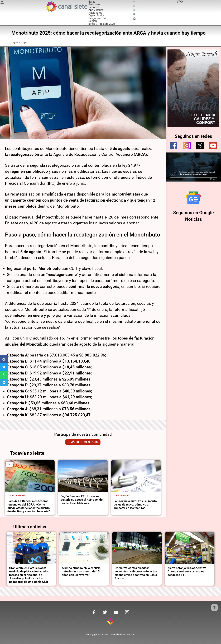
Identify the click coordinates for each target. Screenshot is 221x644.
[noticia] (30, 476)
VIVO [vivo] (180, 2)
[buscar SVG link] (135, 20)
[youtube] (213, 146)
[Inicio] (66, 7)
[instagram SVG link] (134, 7)
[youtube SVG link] (134, 15)
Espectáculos (97, 15)
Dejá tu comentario (83, 442)
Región (93, 21)
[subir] (214, 608)
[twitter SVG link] (134, 11)
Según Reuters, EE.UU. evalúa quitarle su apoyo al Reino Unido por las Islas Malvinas (82, 500)
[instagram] (187, 146)
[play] (9, 464)
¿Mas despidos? (17, 495)
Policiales (94, 4)
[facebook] (174, 146)
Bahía (92, 2)
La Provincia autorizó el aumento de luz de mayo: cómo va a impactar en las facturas (135, 505)
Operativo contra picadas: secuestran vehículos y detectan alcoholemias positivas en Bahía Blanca (136, 573)
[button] (4, 359)
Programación (97, 18)
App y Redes (96, 10)
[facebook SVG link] (134, 2)
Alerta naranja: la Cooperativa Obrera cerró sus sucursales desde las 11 (187, 571)
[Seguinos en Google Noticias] (193, 198)
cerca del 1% (122, 495)
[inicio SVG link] (110, 622)
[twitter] (200, 146)
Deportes (94, 7)
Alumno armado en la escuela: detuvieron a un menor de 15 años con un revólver (82, 571)
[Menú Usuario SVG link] (2, 3)
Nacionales (95, 13)
